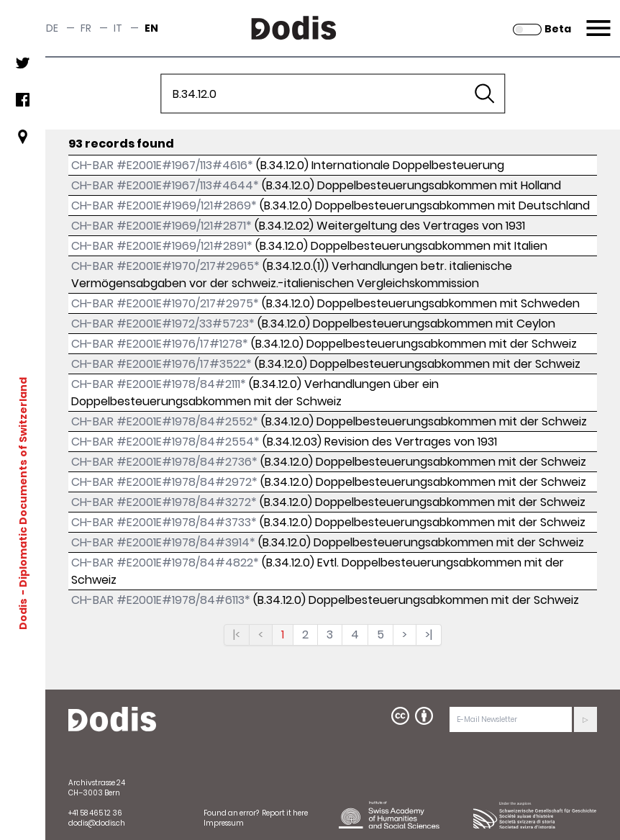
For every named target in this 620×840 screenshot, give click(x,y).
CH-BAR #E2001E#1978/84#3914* (163, 542)
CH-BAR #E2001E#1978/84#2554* (165, 442)
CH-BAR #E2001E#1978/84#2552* (165, 421)
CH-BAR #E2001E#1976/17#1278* (160, 344)
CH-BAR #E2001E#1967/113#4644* (165, 185)
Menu (597, 19)
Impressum (224, 823)
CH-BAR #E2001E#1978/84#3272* (164, 502)
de (52, 28)
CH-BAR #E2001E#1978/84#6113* (161, 600)
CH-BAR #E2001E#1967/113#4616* (162, 165)
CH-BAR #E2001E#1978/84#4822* (165, 563)
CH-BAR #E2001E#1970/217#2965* (165, 266)
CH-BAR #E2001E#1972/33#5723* (163, 324)
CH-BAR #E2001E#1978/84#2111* (159, 384)
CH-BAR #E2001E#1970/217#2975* (165, 303)
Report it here (285, 813)
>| (429, 634)
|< (237, 634)
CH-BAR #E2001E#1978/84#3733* (164, 522)
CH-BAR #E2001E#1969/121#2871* (161, 226)
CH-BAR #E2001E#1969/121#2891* (162, 246)
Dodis (23, 614)
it (118, 28)
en (151, 28)
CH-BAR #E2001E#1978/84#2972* (164, 482)
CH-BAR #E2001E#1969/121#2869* (164, 206)
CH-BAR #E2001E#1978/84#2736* (164, 462)
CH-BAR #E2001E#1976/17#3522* (161, 364)
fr (86, 28)
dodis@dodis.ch (97, 823)
